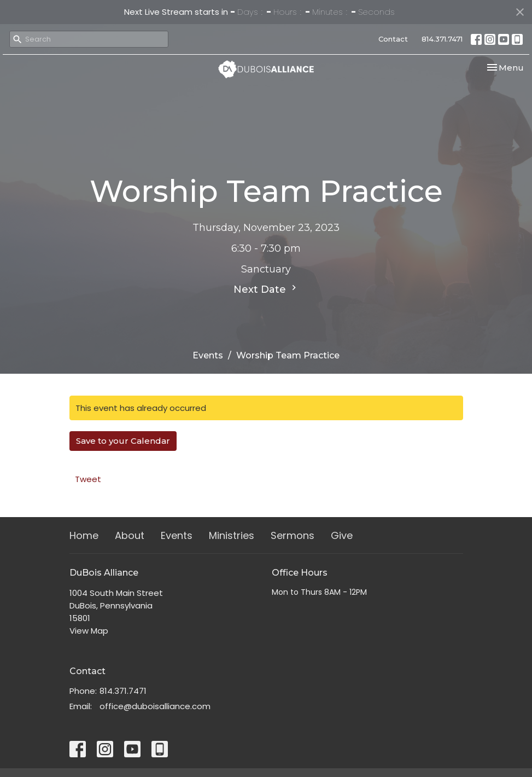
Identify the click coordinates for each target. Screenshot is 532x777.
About (130, 535)
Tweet (88, 479)
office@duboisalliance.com (155, 706)
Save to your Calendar (123, 441)
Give (342, 535)
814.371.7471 (442, 39)
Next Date (266, 289)
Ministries (232, 535)
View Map (89, 631)
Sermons (293, 535)
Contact (393, 39)
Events (208, 355)
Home (84, 535)
